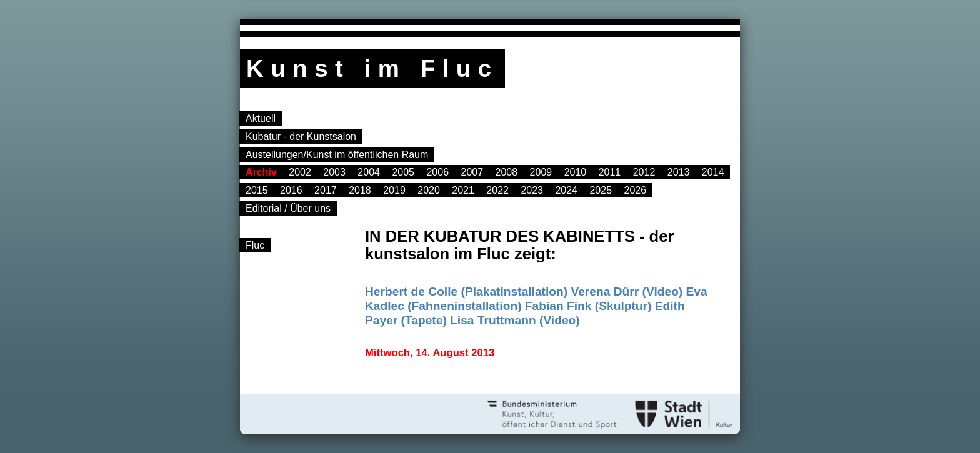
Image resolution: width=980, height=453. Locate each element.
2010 (576, 172)
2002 (300, 172)
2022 (497, 190)
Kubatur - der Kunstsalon (301, 137)
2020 (429, 190)
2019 (394, 190)
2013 (679, 172)
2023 (532, 190)
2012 (644, 172)
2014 (713, 172)
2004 (369, 172)
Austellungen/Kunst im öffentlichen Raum (337, 155)
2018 (360, 190)
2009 (541, 172)
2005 (403, 172)
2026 (636, 190)
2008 (507, 172)
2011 (610, 172)
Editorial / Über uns (288, 208)
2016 (291, 190)
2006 (437, 172)
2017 (326, 190)
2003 (334, 172)
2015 (257, 190)
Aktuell (261, 118)
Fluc (255, 245)
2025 (601, 190)
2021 (463, 190)
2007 (472, 172)
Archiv (261, 172)
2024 (566, 190)
